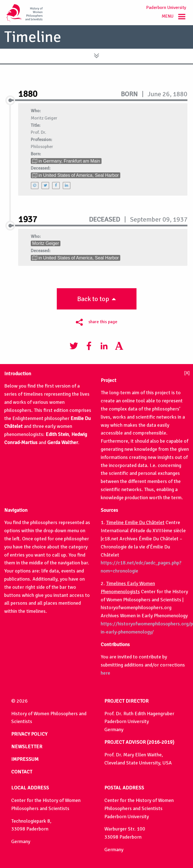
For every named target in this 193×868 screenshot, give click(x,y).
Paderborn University (166, 8)
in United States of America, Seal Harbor (76, 175)
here (105, 673)
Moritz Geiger (46, 243)
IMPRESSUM (25, 759)
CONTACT (22, 772)
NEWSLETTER (27, 747)
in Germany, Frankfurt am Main (66, 161)
